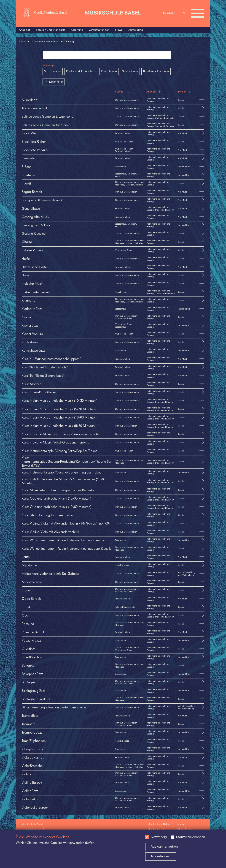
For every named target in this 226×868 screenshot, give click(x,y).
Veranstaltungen (99, 30)
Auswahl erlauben (164, 847)
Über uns (77, 30)
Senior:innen (130, 72)
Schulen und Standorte (51, 30)
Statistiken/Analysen (191, 837)
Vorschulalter (53, 72)
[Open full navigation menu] (198, 13)
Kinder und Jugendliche (81, 72)
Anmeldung (136, 30)
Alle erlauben (161, 856)
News (119, 30)
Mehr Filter (54, 82)
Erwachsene (109, 72)
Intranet (180, 825)
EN (183, 13)
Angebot (24, 30)
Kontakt (169, 13)
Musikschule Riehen (159, 825)
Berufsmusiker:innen (156, 72)
